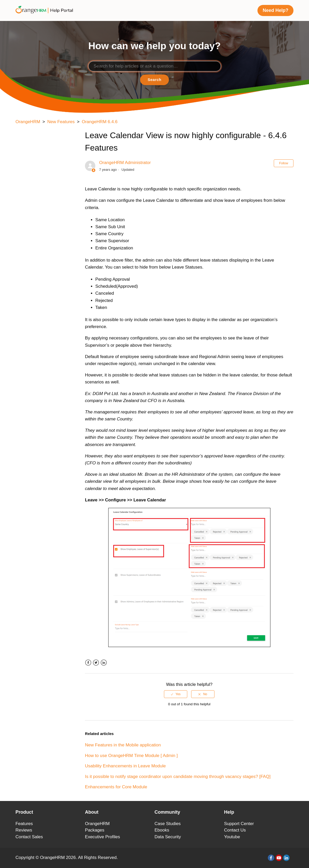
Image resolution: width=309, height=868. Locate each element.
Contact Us (235, 830)
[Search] (155, 66)
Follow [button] (284, 163)
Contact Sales (29, 837)
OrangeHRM (28, 122)
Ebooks (162, 830)
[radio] (176, 694)
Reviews (24, 830)
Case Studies (168, 824)
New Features (61, 122)
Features (24, 824)
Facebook (88, 663)
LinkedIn (104, 663)
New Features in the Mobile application (123, 745)
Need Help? (275, 10)
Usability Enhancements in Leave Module (125, 766)
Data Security (168, 837)
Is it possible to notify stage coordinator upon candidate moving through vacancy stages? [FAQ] (178, 777)
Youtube (232, 837)
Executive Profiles (102, 837)
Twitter (96, 663)
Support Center (239, 824)
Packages (95, 830)
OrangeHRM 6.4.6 (100, 122)
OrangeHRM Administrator (125, 163)
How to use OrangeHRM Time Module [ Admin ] (131, 756)
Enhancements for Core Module (116, 787)
